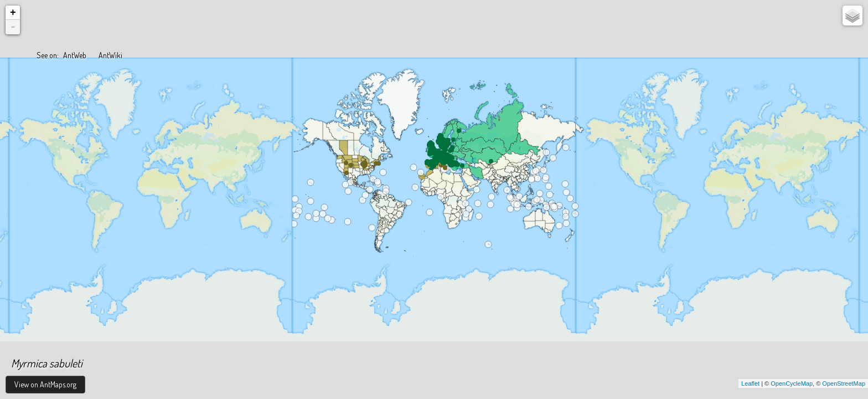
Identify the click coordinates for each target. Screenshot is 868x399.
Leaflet (750, 383)
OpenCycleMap (792, 383)
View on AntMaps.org (45, 384)
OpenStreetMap (844, 383)
